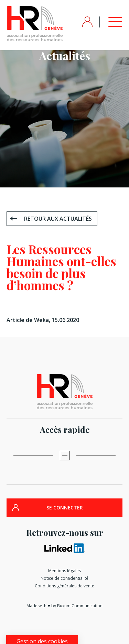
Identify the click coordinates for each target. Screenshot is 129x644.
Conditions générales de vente (64, 586)
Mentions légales (64, 571)
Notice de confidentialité (64, 578)
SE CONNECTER (65, 508)
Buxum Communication (80, 606)
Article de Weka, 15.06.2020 (43, 320)
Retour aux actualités (58, 219)
